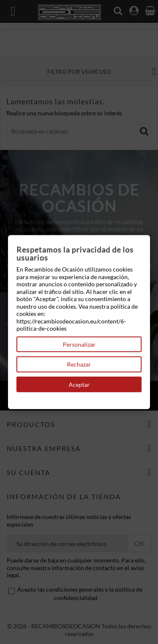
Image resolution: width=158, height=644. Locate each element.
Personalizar (79, 344)
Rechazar (79, 364)
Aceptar (79, 384)
